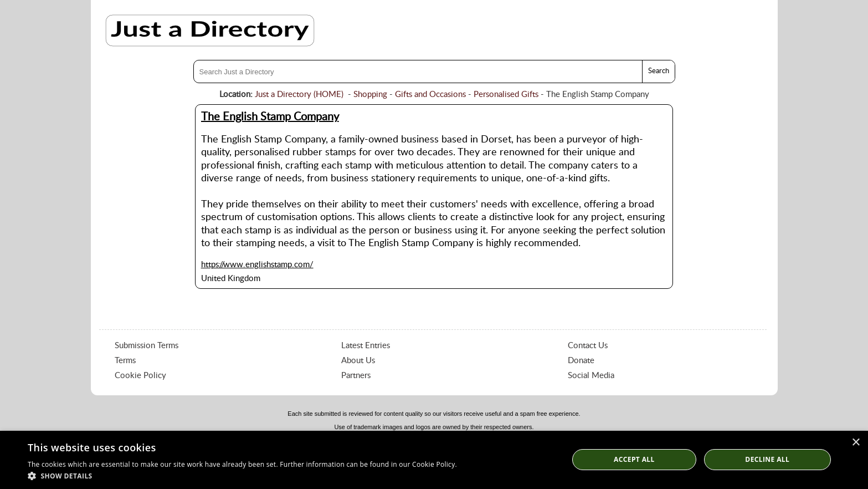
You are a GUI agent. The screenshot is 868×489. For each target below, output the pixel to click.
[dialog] (434, 460)
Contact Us (588, 346)
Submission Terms (147, 346)
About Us (358, 361)
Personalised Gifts (506, 95)
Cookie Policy (140, 376)
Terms (125, 361)
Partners (356, 376)
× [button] (856, 443)
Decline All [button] (767, 459)
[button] (242, 475)
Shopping (370, 95)
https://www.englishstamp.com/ (257, 265)
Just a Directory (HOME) (299, 95)
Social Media (591, 376)
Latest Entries (366, 346)
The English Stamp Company (270, 117)
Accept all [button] (634, 459)
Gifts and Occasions (430, 95)
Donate (581, 361)
